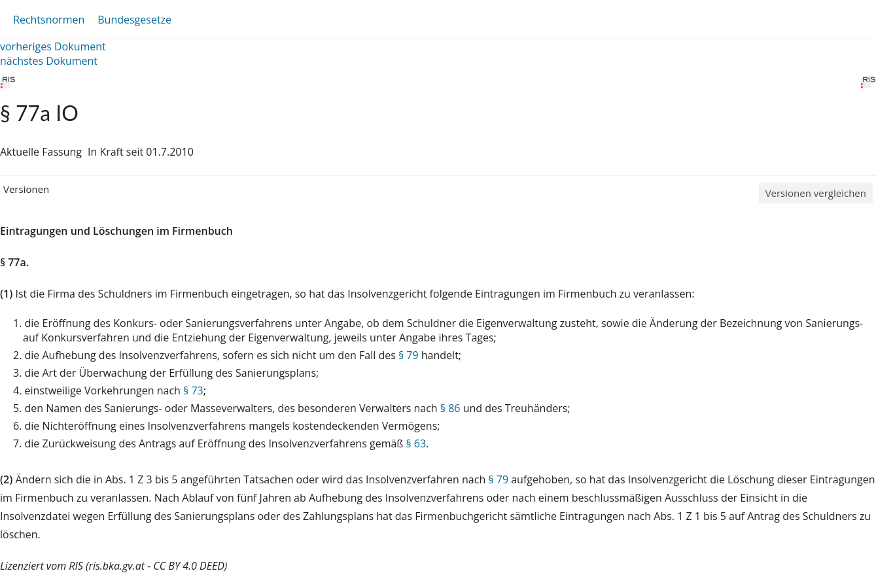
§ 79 (409, 355)
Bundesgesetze (134, 20)
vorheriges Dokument (53, 46)
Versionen (26, 189)
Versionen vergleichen (816, 193)
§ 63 (416, 443)
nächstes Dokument (49, 61)
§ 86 (450, 408)
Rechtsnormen (49, 20)
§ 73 (193, 390)
